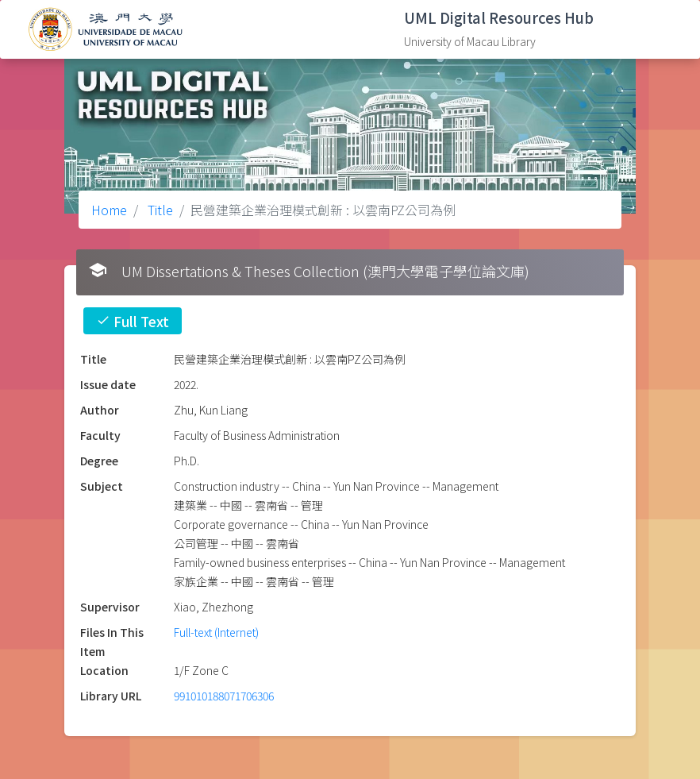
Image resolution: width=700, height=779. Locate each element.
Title (159, 210)
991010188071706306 (224, 696)
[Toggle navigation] (664, 29)
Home (109, 210)
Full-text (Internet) (216, 632)
